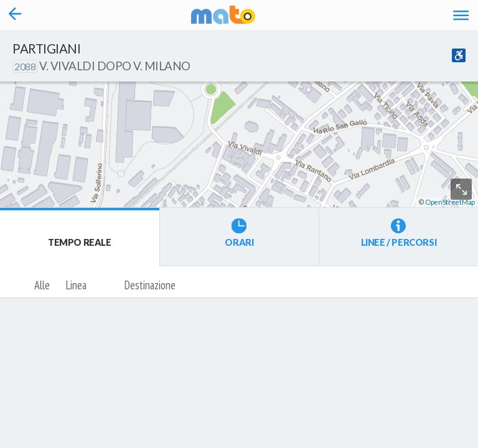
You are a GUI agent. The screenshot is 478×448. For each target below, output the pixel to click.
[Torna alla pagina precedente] (15, 15)
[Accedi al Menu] (461, 15)
